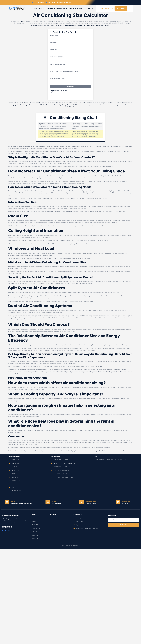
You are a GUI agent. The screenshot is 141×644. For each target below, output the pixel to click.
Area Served (62, 8)
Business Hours (91, 501)
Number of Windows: (57, 79)
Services (51, 8)
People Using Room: (57, 57)
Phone (54, 501)
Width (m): (53, 42)
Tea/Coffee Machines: (57, 64)
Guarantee (126, 501)
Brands (72, 8)
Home (36, 8)
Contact (81, 8)
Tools (90, 8)
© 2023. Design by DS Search (70, 546)
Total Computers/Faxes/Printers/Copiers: (65, 71)
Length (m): (54, 35)
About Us (42, 8)
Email (13, 501)
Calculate (71, 86)
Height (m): (54, 50)
